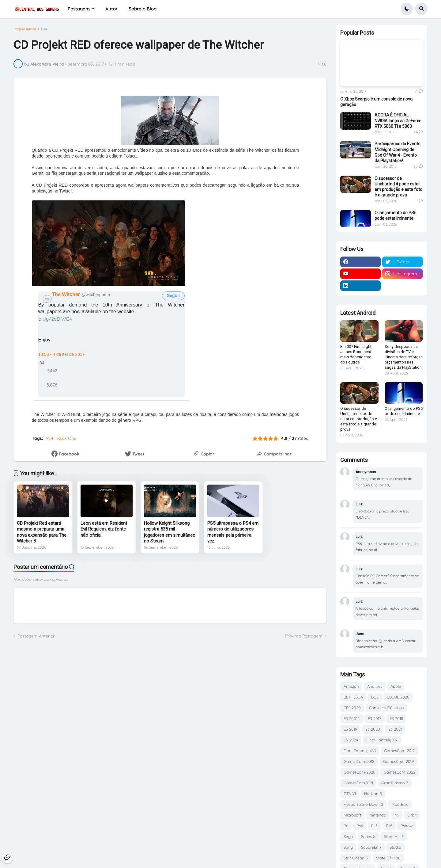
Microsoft (352, 815)
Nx (397, 815)
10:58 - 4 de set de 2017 (62, 354)
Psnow (407, 826)
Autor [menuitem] (111, 9)
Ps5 (374, 826)
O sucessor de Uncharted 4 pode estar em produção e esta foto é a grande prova (398, 187)
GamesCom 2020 (360, 772)
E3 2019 (350, 729)
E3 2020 (373, 729)
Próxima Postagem (304, 636)
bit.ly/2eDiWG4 (55, 319)
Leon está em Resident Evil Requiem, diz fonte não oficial (104, 529)
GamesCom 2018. (359, 761)
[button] (407, 9)
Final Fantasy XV (382, 740)
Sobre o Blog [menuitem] (143, 9)
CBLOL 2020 (398, 697)
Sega (348, 836)
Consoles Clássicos (386, 708)
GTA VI (350, 794)
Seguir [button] (173, 295)
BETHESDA (353, 697)
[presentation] (108, 243)
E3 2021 (395, 729)
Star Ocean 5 (356, 858)
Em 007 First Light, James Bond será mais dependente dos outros (356, 354)
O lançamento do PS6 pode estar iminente (396, 215)
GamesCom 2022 (400, 772)
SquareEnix (371, 847)
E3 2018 (396, 718)
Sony (348, 847)
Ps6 (389, 826)
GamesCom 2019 (398, 761)
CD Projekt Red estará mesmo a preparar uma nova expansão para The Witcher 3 (42, 532)
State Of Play (388, 858)
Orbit (412, 815)
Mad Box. (400, 804)
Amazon (351, 686)
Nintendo (378, 815)
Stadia (395, 847)
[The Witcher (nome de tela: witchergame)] (67, 294)
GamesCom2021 (358, 783)
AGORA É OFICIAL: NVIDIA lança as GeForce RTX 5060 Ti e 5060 (398, 120)
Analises (375, 686)
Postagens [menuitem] (79, 9)
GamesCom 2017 (399, 751)
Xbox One (67, 438)
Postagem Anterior (36, 636)
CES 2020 (352, 708)
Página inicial (25, 29)
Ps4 (44, 29)
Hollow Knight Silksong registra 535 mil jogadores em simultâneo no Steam (170, 532)
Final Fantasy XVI (360, 751)
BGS (375, 697)
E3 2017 (375, 718)
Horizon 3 (373, 794)
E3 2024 (351, 740)
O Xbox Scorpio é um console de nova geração (376, 102)
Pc (346, 826)
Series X (368, 836)
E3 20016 (352, 718)
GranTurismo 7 (395, 783)
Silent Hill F (394, 836)
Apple (396, 686)
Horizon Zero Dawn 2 (363, 804)
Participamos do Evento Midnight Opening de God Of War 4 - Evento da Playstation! (398, 152)
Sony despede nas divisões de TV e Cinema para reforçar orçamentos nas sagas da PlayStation (403, 357)
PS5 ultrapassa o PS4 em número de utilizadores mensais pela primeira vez (233, 532)
